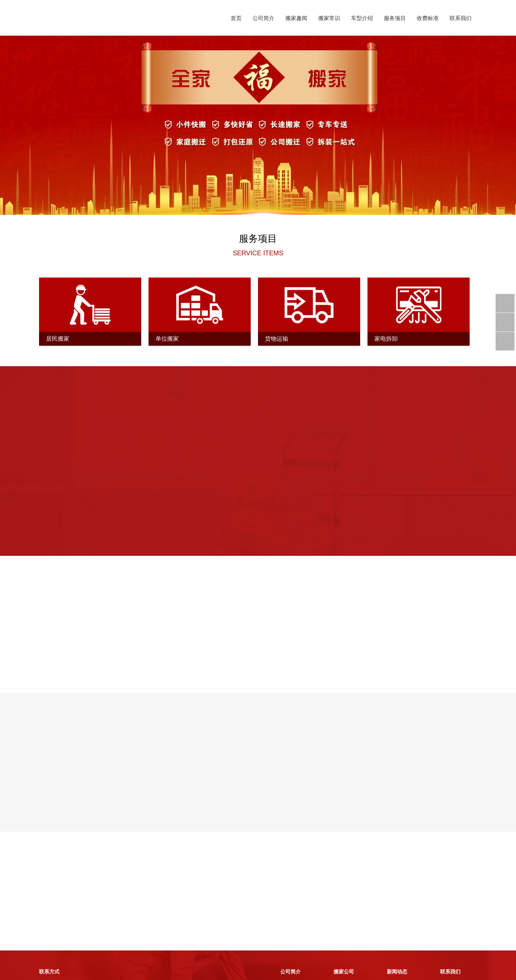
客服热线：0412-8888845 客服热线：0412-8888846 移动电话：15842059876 (68, 935)
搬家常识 (329, 18)
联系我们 (461, 18)
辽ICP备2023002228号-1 (149, 972)
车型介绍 (362, 18)
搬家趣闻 (296, 18)
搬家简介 (290, 925)
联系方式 (450, 925)
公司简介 (263, 18)
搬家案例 (344, 935)
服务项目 (395, 18)
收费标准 (428, 18)
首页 (236, 18)
